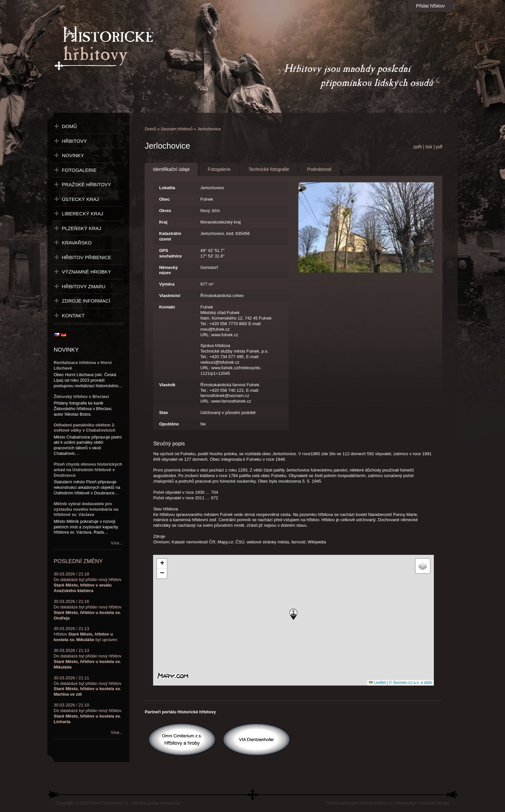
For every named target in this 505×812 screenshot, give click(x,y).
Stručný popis (169, 444)
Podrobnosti (319, 169)
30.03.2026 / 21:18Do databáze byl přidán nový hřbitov (88, 582)
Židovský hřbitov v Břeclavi (81, 397)
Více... (117, 543)
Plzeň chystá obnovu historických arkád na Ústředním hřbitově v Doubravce (88, 470)
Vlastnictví (170, 296)
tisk (429, 147)
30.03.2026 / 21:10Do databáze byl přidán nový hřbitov (88, 713)
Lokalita (167, 188)
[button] (293, 614)
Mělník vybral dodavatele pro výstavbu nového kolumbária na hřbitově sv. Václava (86, 509)
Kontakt (167, 307)
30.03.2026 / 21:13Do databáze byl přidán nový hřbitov (88, 659)
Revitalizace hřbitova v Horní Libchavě (83, 365)
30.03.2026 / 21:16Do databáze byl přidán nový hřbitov (88, 610)
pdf (439, 147)
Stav (163, 413)
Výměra (167, 284)
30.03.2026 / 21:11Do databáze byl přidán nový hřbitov (88, 686)
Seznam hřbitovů (177, 129)
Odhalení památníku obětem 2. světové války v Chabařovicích (85, 428)
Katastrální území (170, 236)
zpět (417, 147)
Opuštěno (169, 424)
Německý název (168, 270)
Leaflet (377, 683)
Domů (150, 129)
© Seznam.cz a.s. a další (410, 683)
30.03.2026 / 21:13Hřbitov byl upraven (86, 634)
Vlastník (167, 385)
